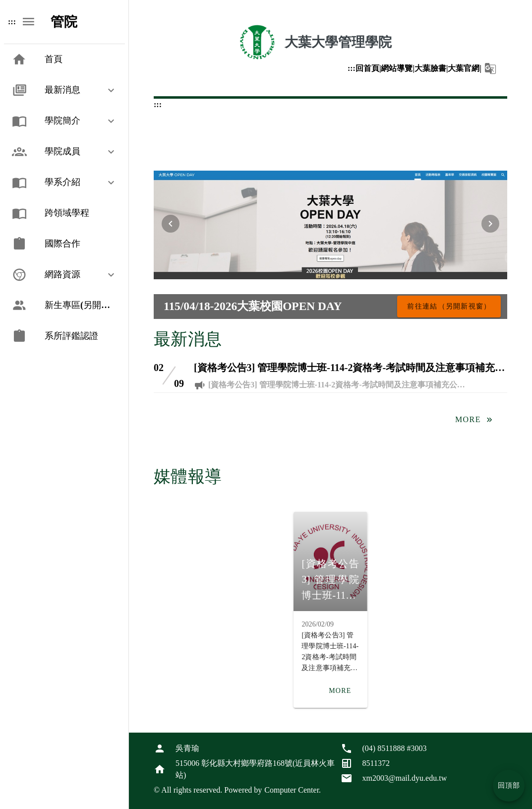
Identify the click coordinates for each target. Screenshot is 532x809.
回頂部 (509, 785)
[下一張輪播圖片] (490, 224)
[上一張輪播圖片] (171, 224)
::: (352, 68)
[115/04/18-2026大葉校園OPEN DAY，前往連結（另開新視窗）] (449, 307)
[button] (490, 68)
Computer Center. (293, 790)
